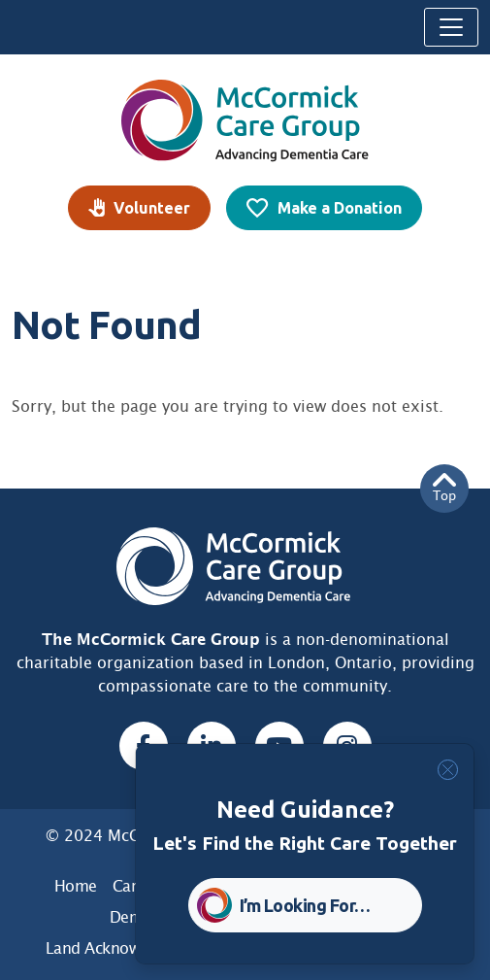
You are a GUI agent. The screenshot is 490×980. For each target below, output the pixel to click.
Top (444, 488)
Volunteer (152, 208)
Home (76, 886)
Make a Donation (340, 208)
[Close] (448, 770)
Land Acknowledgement (131, 948)
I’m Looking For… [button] (305, 905)
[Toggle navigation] (451, 27)
